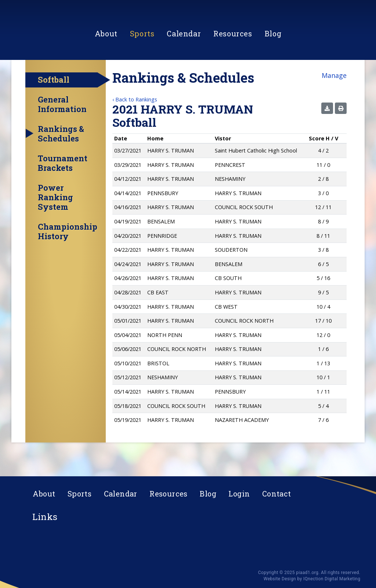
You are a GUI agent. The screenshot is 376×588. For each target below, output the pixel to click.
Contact (277, 494)
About (106, 68)
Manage (334, 97)
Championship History (68, 253)
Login (239, 494)
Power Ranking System (55, 219)
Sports (142, 68)
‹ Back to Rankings (135, 121)
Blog (273, 68)
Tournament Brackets (63, 185)
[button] (327, 130)
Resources (233, 68)
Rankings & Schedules (61, 155)
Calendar (184, 68)
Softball (54, 101)
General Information (62, 126)
